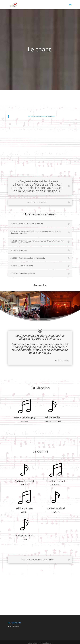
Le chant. (40, 49)
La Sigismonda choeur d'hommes (41, 116)
